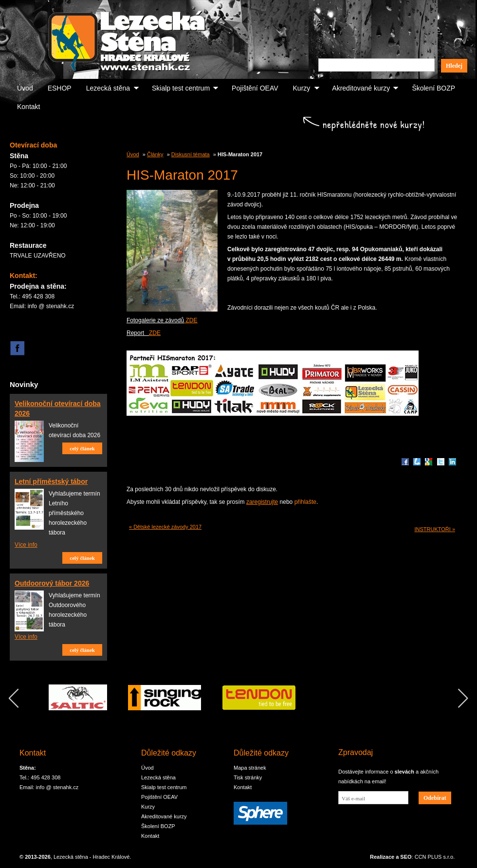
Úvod (25, 88)
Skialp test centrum (181, 88)
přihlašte (305, 502)
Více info (26, 545)
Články (155, 154)
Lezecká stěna (108, 88)
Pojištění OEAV (255, 88)
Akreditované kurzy (361, 88)
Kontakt (28, 107)
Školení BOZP (433, 88)
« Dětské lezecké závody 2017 (165, 527)
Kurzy (302, 88)
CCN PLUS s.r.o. (435, 857)
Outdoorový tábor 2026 (52, 583)
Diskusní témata (191, 154)
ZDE (191, 320)
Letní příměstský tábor (51, 481)
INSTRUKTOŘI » (435, 529)
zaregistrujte (262, 502)
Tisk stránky (248, 777)
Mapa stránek (250, 768)
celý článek (82, 448)
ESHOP (60, 88)
